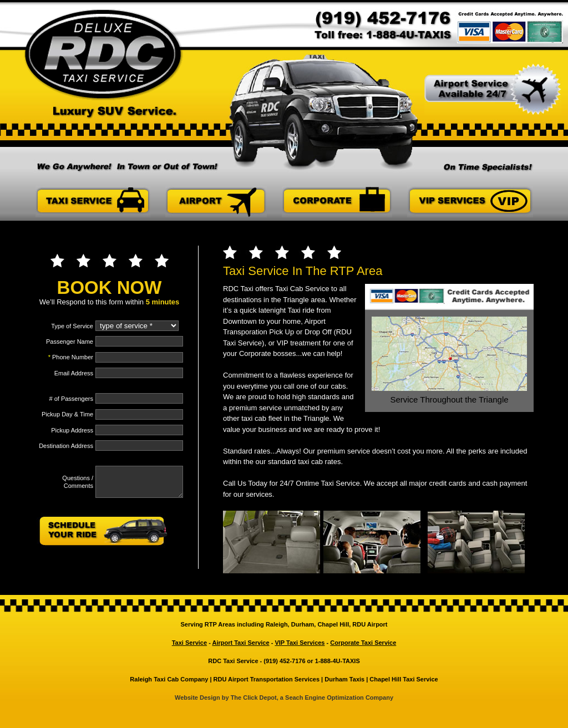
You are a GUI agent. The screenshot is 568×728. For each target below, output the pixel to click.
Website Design (198, 698)
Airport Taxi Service (240, 643)
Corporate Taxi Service (363, 643)
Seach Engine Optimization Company (338, 698)
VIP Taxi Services (300, 643)
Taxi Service (189, 643)
